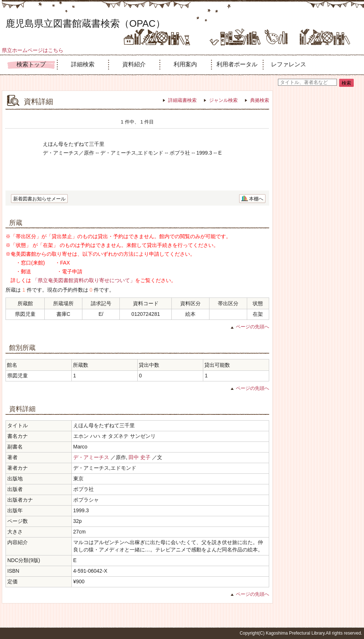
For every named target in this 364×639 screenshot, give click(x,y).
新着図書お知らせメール (39, 199)
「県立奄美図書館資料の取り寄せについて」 (84, 280)
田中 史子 (140, 457)
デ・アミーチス (91, 457)
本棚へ (256, 199)
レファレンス (289, 64)
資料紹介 (134, 64)
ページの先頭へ (252, 327)
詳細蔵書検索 (182, 100)
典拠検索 (260, 100)
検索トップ (31, 64)
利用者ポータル (237, 64)
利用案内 (185, 64)
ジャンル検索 (223, 100)
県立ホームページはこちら (33, 50)
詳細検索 (83, 64)
